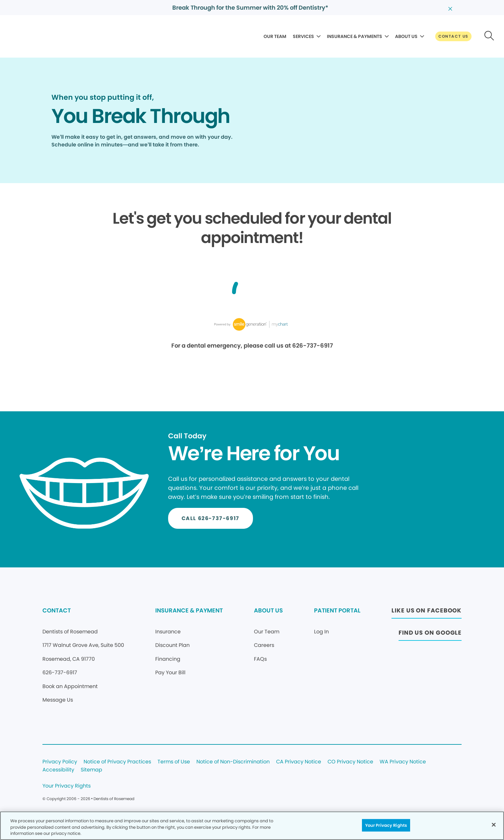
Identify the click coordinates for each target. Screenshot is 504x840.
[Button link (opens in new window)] (427, 612)
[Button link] (453, 36)
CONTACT (57, 610)
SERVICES (303, 36)
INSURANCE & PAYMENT (189, 610)
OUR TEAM (275, 36)
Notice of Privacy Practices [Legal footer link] (117, 762)
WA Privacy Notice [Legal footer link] (403, 762)
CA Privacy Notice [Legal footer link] (299, 762)
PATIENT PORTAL (337, 610)
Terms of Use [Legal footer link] (174, 762)
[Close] (494, 825)
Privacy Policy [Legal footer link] (60, 762)
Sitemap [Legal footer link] (91, 770)
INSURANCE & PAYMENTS (355, 36)
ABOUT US (406, 36)
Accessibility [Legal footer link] (58, 770)
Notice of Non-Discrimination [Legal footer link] (233, 762)
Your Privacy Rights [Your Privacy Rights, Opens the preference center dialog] (386, 825)
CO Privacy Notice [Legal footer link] (350, 762)
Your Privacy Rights (67, 786)
